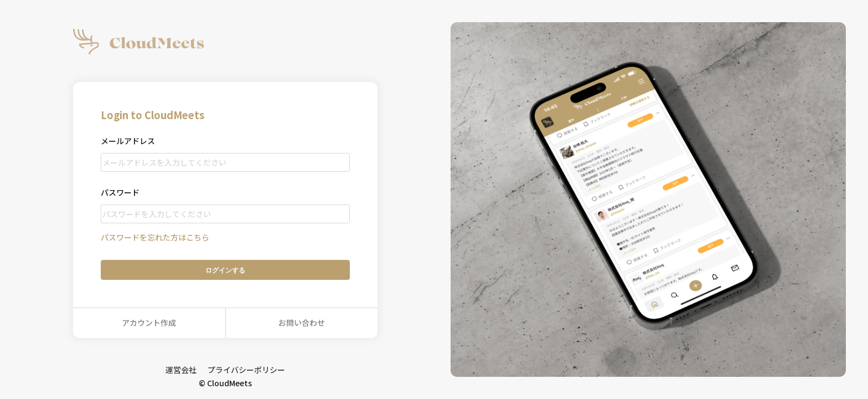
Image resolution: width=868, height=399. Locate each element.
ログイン (225, 270)
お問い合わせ (302, 323)
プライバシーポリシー (246, 370)
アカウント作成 (149, 323)
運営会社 (181, 370)
